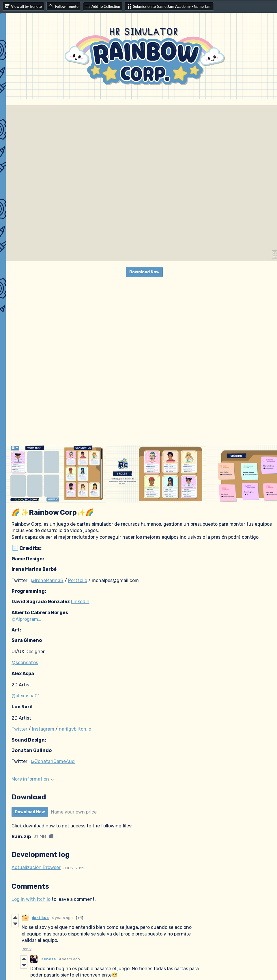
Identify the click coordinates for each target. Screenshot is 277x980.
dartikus (40, 918)
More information (33, 779)
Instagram (43, 729)
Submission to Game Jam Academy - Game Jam (169, 6)
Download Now (144, 272)
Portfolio (78, 580)
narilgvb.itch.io (75, 729)
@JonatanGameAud (53, 761)
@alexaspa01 (26, 696)
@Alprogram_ (27, 619)
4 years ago (62, 918)
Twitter (19, 729)
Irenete (48, 959)
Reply (27, 949)
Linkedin (80, 602)
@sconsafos (25, 663)
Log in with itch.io (31, 899)
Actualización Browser (36, 867)
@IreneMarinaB (47, 580)
